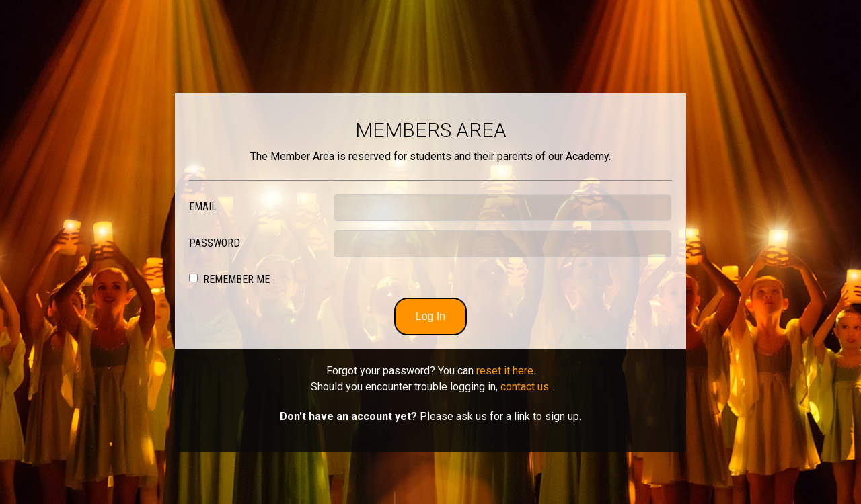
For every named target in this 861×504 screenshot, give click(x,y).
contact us (525, 387)
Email (203, 207)
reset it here (505, 371)
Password (215, 243)
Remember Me (236, 279)
